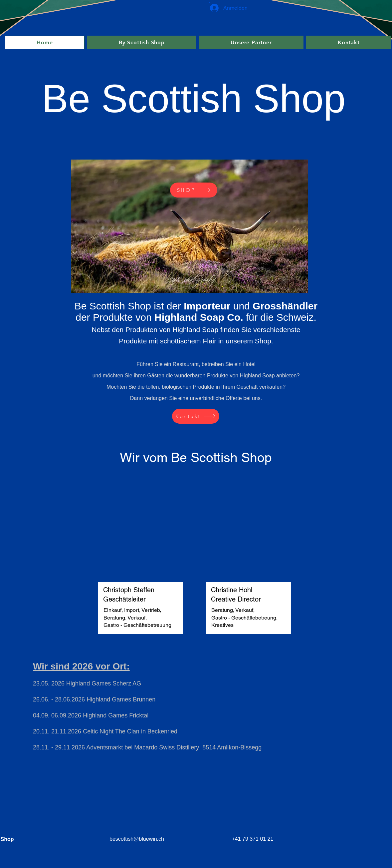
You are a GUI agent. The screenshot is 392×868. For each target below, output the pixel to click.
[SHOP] (194, 190)
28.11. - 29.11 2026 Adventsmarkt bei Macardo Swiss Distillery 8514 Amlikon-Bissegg (147, 747)
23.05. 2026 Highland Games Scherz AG (87, 683)
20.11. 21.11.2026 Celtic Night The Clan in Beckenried (105, 731)
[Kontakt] (196, 416)
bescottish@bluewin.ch (137, 839)
